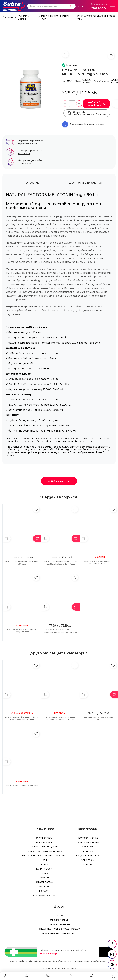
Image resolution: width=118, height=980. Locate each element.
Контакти (44, 891)
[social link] (112, 944)
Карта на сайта (44, 869)
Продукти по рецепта (88, 856)
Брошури (44, 887)
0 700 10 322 (98, 8)
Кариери (44, 878)
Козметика (88, 847)
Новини (44, 873)
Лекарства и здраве (88, 838)
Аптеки (44, 864)
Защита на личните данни (44, 847)
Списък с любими (59, 920)
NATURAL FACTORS (87, 81)
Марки (44, 860)
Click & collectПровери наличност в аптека (87, 113)
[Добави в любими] (36, 509)
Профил (59, 916)
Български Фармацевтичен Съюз (59, 933)
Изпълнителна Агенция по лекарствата (59, 929)
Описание (33, 183)
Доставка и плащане (44, 895)
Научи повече (24, 154)
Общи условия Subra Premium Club (44, 851)
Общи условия (44, 842)
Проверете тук (49, 953)
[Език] (81, 6)
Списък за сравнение (59, 924)
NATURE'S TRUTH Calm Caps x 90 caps (22, 786)
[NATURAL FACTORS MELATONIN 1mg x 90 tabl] (31, 89)
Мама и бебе (88, 851)
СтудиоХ (72, 968)
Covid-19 (88, 864)
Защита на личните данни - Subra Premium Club (44, 856)
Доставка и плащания (86, 183)
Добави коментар (59, 481)
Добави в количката (96, 104)
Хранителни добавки (88, 842)
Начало (9, 18)
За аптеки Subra (44, 838)
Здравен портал (44, 882)
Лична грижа (88, 860)
